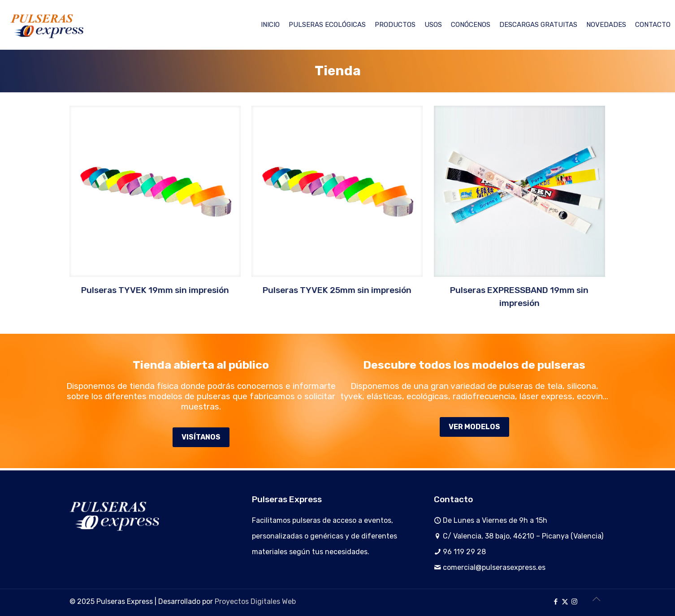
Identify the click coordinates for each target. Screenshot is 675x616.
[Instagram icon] (574, 602)
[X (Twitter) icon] (565, 602)
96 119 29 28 (464, 552)
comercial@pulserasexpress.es (494, 567)
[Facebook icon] (556, 602)
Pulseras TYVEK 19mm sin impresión (155, 290)
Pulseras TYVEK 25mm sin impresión (337, 290)
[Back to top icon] (596, 599)
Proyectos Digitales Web (255, 601)
